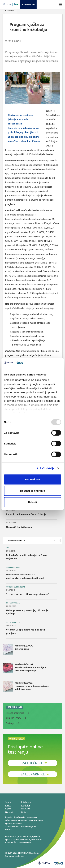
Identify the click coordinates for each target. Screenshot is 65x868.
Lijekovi (9, 812)
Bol (8, 548)
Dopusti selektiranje (32, 491)
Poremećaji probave (16, 587)
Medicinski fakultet (21, 840)
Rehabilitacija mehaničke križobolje (26, 514)
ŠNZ (16, 843)
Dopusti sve (32, 479)
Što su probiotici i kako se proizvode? (27, 594)
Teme (8, 802)
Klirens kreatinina (15, 713)
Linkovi (25, 812)
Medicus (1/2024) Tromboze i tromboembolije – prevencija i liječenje (24, 668)
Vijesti (8, 809)
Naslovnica (10, 11)
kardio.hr (27, 836)
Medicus (26, 809)
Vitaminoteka (25, 843)
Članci (8, 805)
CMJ (15, 836)
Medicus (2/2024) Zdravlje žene (18, 649)
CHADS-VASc (14, 718)
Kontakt (9, 817)
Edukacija (26, 802)
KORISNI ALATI (15, 707)
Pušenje (10, 723)
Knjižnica (26, 805)
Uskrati (32, 502)
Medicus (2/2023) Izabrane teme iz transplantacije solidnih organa (26, 686)
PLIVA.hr (9, 830)
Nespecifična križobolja (19, 527)
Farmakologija (13, 567)
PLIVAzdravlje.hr (28, 827)
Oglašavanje (19, 817)
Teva (7, 827)
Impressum (32, 817)
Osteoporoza (13, 603)
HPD (20, 836)
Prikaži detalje (46, 468)
